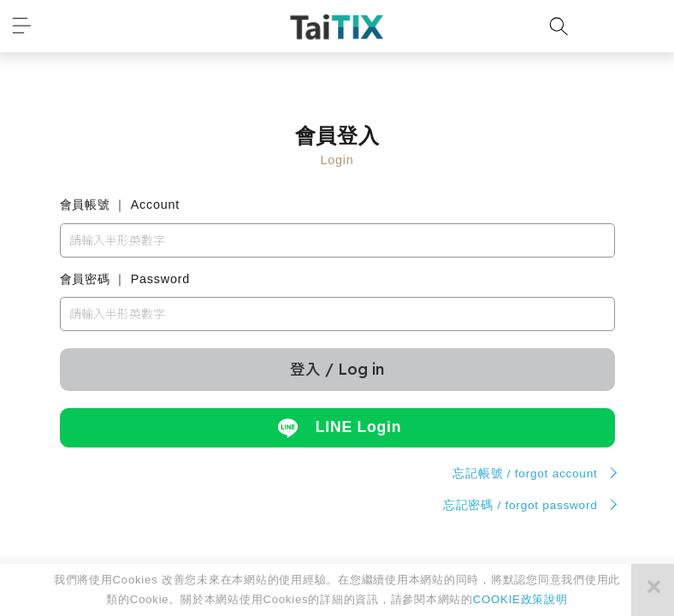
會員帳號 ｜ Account (120, 204)
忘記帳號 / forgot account (525, 474)
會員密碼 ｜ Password (125, 279)
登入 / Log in (337, 369)
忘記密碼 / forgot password (520, 505)
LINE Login (337, 428)
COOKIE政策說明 (520, 599)
